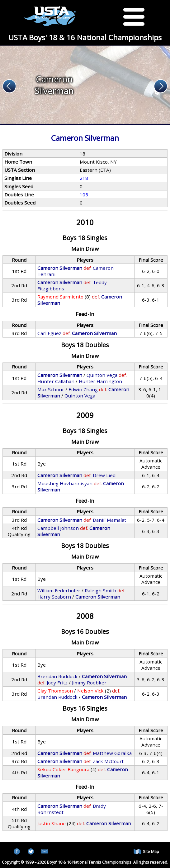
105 (84, 195)
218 (84, 178)
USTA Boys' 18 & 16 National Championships (85, 37)
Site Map (146, 852)
